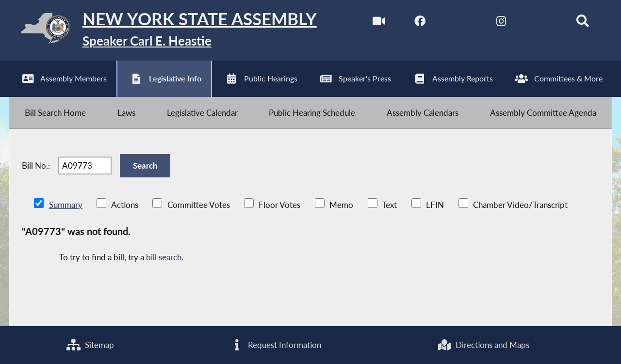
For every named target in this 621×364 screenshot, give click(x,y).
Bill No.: (36, 166)
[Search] (582, 24)
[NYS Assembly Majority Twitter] (461, 24)
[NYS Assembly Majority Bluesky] (542, 24)
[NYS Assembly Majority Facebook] (420, 24)
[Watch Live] (379, 24)
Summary (66, 205)
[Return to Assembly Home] (163, 30)
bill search (164, 257)
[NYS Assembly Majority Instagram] (501, 24)
